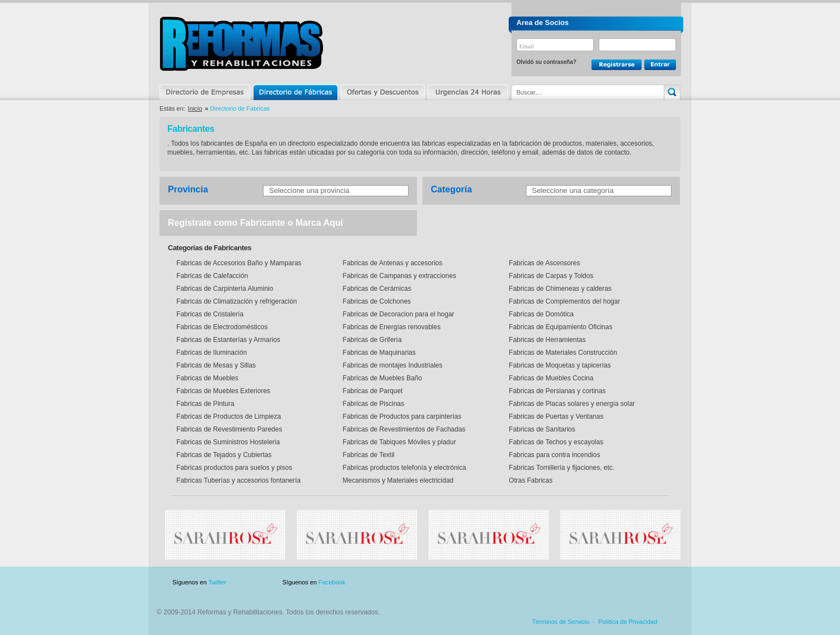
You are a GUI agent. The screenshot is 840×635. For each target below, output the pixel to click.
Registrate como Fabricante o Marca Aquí (255, 223)
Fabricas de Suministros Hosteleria (227, 442)
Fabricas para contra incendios (553, 455)
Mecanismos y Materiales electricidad (397, 480)
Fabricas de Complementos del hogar (563, 301)
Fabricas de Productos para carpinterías (401, 416)
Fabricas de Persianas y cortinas (556, 391)
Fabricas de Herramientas (546, 340)
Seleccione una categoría (573, 190)
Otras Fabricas (530, 480)
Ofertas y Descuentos (382, 92)
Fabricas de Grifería (371, 340)
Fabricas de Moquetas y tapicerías (559, 365)
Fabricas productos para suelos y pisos (233, 468)
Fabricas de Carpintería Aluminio (224, 289)
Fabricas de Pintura (204, 404)
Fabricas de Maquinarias (378, 353)
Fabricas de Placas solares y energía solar (571, 404)
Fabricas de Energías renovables (391, 327)
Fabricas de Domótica (540, 314)
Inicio (195, 108)
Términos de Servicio (561, 622)
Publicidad (571, 582)
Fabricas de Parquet (372, 391)
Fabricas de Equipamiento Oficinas (560, 327)
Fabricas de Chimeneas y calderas (559, 289)
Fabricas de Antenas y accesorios (392, 263)
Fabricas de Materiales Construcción (562, 353)
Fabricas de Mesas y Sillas (215, 365)
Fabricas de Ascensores (543, 263)
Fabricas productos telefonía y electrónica (403, 468)
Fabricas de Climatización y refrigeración (236, 301)
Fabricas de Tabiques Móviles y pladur (398, 442)
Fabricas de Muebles (207, 378)
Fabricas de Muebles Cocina (550, 378)
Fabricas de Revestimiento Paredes (228, 429)
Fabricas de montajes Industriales (392, 365)
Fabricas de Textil (368, 455)
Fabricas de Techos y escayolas (555, 442)
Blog (664, 582)
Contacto (622, 582)
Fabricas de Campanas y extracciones (398, 276)
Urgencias (467, 92)
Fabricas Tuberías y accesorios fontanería (238, 480)
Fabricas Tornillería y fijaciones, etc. (561, 468)
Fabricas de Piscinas (372, 404)
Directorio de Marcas (295, 92)
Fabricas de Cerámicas (376, 289)
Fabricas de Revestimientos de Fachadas (403, 429)
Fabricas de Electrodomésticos (221, 327)
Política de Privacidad (628, 622)
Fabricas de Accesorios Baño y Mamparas (238, 263)
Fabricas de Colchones (376, 301)
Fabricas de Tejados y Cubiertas (223, 455)
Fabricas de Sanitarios (541, 429)
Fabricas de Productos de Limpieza (228, 416)
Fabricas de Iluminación (211, 353)
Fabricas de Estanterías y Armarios (227, 340)
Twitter (217, 582)
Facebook (332, 582)
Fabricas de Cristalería (209, 314)
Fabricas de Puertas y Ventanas (555, 416)
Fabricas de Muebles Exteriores (222, 391)
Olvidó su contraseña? (546, 62)
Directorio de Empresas (205, 92)
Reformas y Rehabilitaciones (241, 44)
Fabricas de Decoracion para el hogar (397, 314)
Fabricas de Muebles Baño (381, 378)
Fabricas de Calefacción (211, 276)
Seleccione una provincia (309, 190)
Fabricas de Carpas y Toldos (550, 276)
